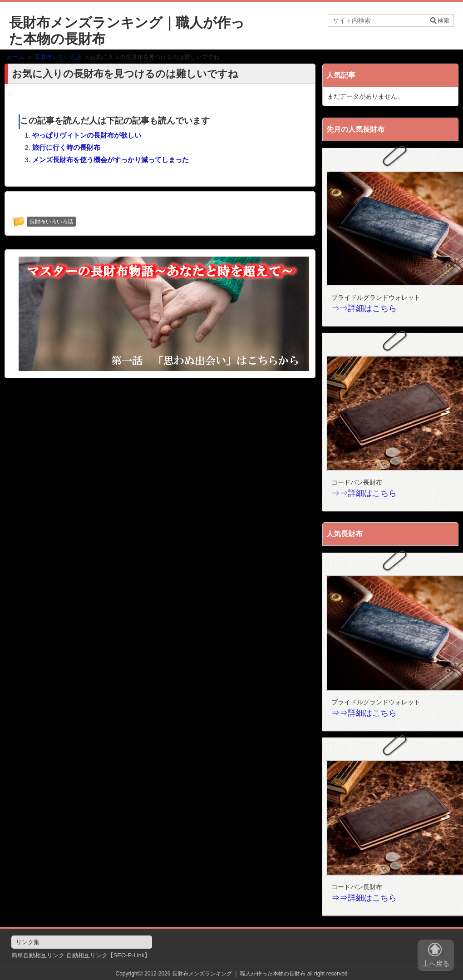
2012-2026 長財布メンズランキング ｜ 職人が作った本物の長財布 (225, 974)
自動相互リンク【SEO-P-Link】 (108, 955)
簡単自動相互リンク (38, 955)
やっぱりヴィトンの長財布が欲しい (87, 135)
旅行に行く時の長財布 (66, 147)
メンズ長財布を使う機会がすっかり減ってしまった (111, 160)
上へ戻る (436, 957)
